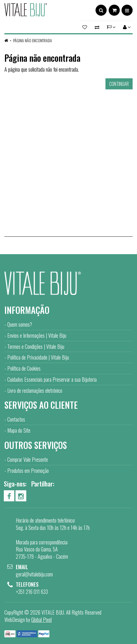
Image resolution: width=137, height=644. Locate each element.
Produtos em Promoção (28, 470)
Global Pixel (41, 620)
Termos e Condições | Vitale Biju (36, 346)
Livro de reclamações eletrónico (35, 390)
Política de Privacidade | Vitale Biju (38, 357)
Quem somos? (20, 324)
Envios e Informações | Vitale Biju (37, 335)
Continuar (119, 84)
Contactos (16, 419)
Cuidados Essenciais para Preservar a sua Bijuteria (52, 379)
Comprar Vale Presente (28, 459)
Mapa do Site (19, 430)
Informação (27, 310)
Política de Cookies (24, 368)
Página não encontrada (33, 40)
